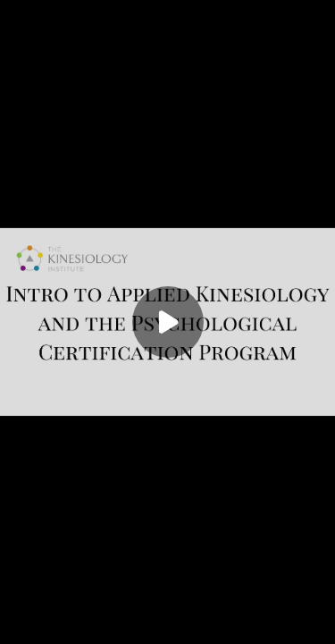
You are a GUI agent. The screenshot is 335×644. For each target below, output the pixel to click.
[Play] (168, 322)
